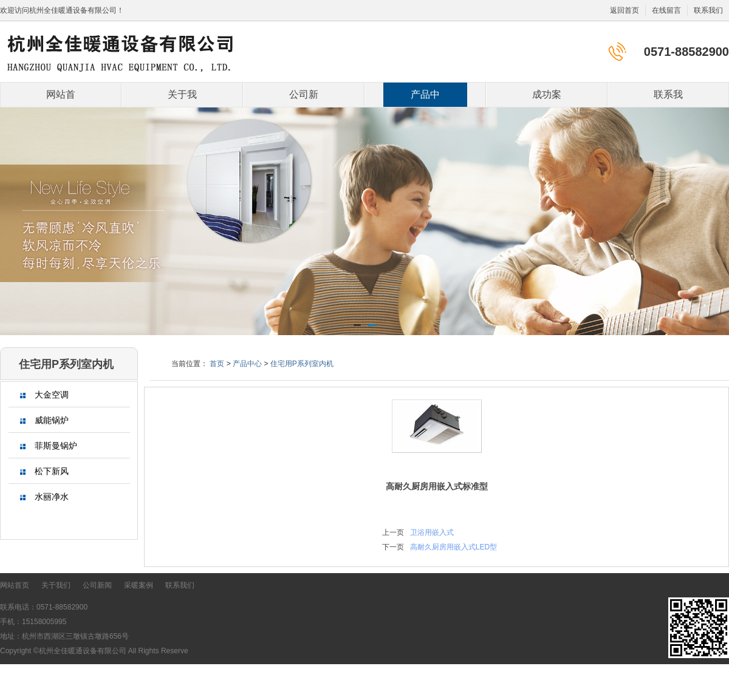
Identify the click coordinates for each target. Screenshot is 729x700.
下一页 (393, 547)
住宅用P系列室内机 (302, 364)
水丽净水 (44, 497)
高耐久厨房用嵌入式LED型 (453, 547)
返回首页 (625, 10)
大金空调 (44, 395)
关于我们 (182, 98)
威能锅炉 (44, 420)
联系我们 (708, 10)
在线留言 (666, 10)
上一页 (393, 532)
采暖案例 (139, 585)
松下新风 (44, 471)
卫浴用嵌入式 (432, 532)
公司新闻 (304, 98)
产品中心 (425, 98)
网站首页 (61, 98)
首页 (217, 364)
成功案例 (547, 98)
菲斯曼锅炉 (49, 446)
